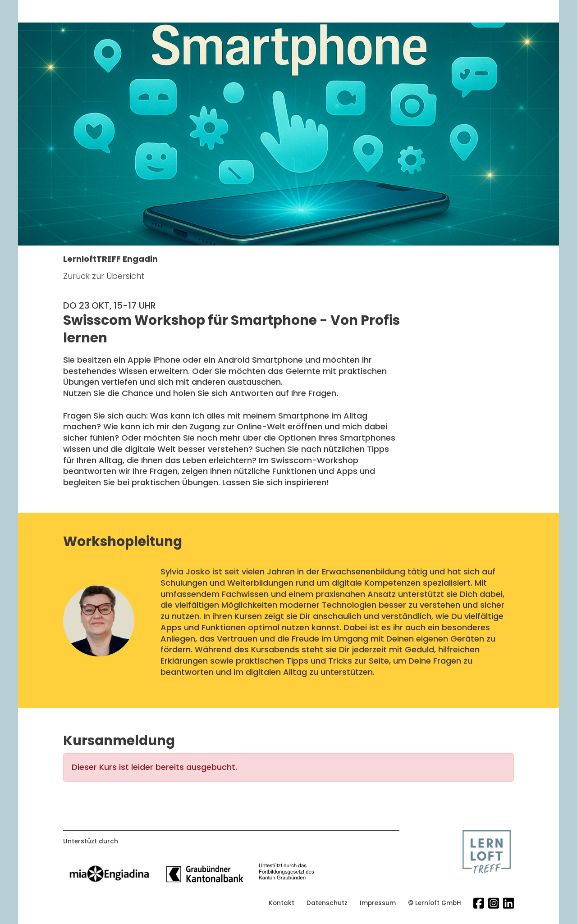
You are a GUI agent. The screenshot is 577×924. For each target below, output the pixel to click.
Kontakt (282, 903)
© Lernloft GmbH (435, 903)
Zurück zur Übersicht (104, 276)
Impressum (378, 903)
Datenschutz (327, 903)
